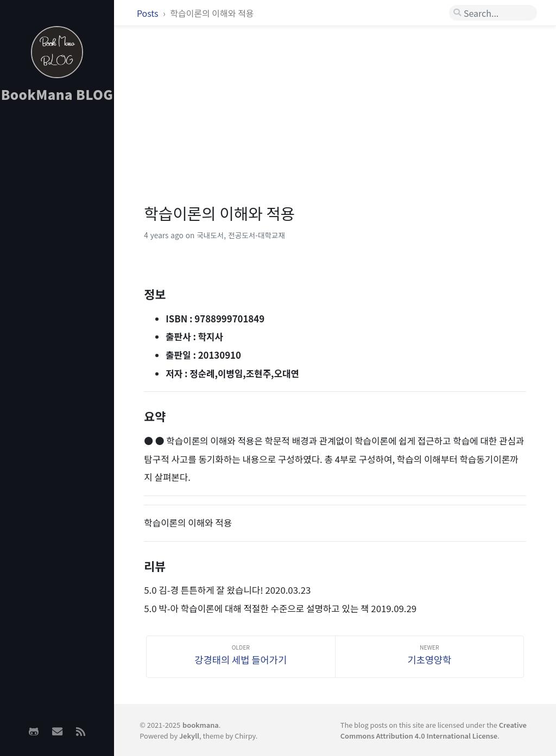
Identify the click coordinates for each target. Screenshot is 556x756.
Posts (149, 13)
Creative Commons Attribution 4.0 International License (434, 730)
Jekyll (189, 736)
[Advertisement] (57, 283)
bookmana (201, 725)
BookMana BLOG (57, 94)
